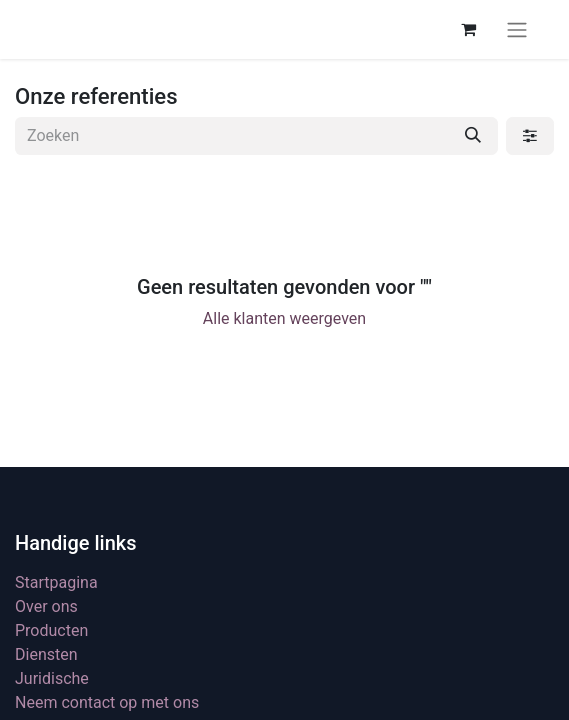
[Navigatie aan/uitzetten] (517, 29)
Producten (51, 630)
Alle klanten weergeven (284, 318)
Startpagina (56, 582)
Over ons (46, 606)
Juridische (52, 678)
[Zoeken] (473, 136)
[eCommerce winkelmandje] (468, 29)
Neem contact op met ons (107, 702)
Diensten (46, 654)
